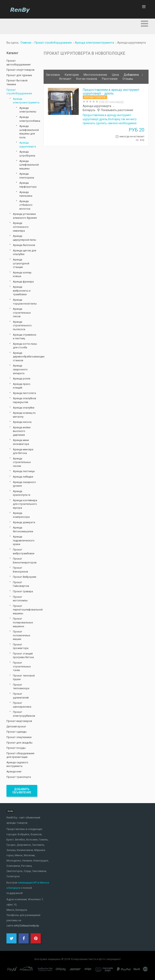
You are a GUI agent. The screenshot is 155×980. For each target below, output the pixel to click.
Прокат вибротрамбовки (24, 551)
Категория (72, 75)
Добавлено (132, 75)
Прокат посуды (16, 748)
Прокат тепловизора (21, 687)
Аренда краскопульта (22, 493)
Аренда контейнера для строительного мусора (25, 504)
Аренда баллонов (24, 245)
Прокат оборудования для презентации (20, 755)
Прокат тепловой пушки (24, 677)
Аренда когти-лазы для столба (25, 346)
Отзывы (128, 79)
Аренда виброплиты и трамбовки (22, 291)
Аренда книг (14, 772)
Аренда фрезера (23, 282)
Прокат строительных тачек (22, 666)
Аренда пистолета (24, 393)
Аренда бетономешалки (23, 529)
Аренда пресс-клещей (22, 386)
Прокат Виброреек (25, 577)
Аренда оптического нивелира (21, 227)
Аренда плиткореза (27, 176)
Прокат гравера (23, 591)
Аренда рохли (22, 379)
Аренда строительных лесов (22, 313)
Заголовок (53, 75)
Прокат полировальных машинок (23, 622)
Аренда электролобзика (28, 119)
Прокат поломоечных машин (21, 635)
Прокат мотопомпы (20, 599)
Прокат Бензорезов (20, 570)
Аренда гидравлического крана (24, 540)
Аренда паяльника (26, 194)
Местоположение (96, 75)
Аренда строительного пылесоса (22, 326)
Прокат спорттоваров (20, 70)
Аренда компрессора (21, 515)
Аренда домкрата (24, 522)
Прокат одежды (17, 732)
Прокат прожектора (21, 646)
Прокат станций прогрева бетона (23, 655)
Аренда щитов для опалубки (25, 252)
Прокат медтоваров (19, 721)
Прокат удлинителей (21, 696)
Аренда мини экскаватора (21, 442)
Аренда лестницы (24, 471)
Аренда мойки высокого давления (22, 431)
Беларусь (89, 110)
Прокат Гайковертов (21, 584)
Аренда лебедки (23, 477)
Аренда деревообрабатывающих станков (25, 357)
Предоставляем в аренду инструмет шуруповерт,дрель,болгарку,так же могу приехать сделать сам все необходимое (110, 119)
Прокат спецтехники (19, 737)
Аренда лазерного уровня (24, 484)
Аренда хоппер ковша (22, 274)
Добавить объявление (22, 791)
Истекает (66, 79)
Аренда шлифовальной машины (28, 165)
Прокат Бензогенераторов (25, 561)
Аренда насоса (22, 422)
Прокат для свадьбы (19, 743)
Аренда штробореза (27, 154)
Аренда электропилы (28, 110)
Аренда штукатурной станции (21, 263)
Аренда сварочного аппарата (20, 369)
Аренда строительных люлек (22, 462)
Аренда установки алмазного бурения (25, 216)
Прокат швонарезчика (22, 705)
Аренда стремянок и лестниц (25, 337)
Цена (116, 75)
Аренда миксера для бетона (23, 451)
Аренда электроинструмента (25, 101)
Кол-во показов (87, 79)
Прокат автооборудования (18, 63)
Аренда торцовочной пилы (25, 302)
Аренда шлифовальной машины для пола (28, 132)
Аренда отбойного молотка (26, 205)
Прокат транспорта (19, 777)
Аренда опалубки (24, 408)
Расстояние (110, 79)
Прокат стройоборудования (19, 92)
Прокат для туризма (19, 75)
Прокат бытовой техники (17, 82)
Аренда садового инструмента (17, 764)
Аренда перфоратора (28, 185)
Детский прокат (16, 726)
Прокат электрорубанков (24, 714)
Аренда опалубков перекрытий (25, 400)
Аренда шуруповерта (97, 106)
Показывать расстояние (117, 110)
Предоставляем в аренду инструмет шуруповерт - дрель (111, 91)
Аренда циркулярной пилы (25, 238)
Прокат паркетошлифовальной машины (25, 610)
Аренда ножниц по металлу (24, 415)
